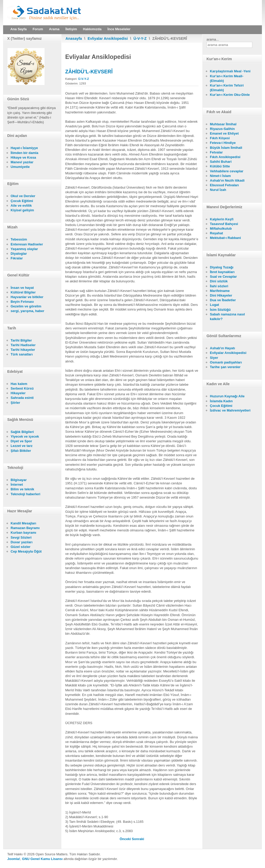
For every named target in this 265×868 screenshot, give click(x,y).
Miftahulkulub (221, 228)
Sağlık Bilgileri (22, 432)
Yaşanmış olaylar (24, 249)
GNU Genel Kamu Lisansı (42, 859)
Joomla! (14, 859)
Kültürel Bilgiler (23, 292)
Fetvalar (216, 152)
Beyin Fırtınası (22, 302)
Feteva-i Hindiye (223, 143)
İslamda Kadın (221, 401)
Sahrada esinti (22, 398)
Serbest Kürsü (22, 388)
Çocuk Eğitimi (22, 201)
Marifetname (220, 291)
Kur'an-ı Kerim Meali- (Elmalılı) (227, 78)
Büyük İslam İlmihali (226, 148)
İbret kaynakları (222, 272)
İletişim (71, 29)
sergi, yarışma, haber (27, 311)
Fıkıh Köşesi (220, 138)
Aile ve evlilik (21, 206)
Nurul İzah (218, 190)
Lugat (214, 305)
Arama (54, 29)
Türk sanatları (22, 354)
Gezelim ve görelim (26, 306)
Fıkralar (17, 258)
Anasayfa (74, 38)
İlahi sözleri (219, 286)
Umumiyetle (20, 167)
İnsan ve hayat (22, 288)
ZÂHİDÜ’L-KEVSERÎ (89, 72)
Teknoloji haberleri (25, 494)
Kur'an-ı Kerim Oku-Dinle (230, 95)
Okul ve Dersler (23, 196)
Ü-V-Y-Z (140, 38)
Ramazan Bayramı (25, 528)
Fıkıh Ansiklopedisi (225, 157)
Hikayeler (18, 393)
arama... (213, 39)
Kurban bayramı (23, 533)
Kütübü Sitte (220, 166)
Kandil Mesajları (23, 523)
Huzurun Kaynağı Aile (227, 396)
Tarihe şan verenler (225, 367)
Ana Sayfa (19, 29)
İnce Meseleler (119, 29)
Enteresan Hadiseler (27, 244)
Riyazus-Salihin (222, 129)
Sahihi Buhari (221, 162)
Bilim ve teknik (22, 489)
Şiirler (15, 403)
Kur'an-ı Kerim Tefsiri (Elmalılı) (227, 88)
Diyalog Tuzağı (222, 267)
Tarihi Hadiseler (23, 345)
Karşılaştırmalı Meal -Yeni (230, 71)
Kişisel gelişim (22, 210)
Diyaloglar (19, 254)
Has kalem (19, 384)
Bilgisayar (19, 480)
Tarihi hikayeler (23, 350)
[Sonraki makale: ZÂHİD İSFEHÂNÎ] (138, 839)
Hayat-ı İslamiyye (24, 148)
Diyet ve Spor (21, 441)
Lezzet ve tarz (22, 446)
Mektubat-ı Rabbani (225, 238)
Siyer (214, 358)
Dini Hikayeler (221, 295)
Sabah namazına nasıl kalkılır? (227, 317)
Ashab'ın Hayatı (222, 348)
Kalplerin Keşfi (222, 219)
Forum (38, 29)
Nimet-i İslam (220, 176)
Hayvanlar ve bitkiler (27, 297)
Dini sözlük (219, 281)
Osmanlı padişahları (226, 362)
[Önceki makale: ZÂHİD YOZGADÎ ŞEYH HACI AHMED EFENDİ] (126, 839)
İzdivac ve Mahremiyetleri (230, 410)
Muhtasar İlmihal (223, 124)
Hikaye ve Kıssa (23, 157)
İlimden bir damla (24, 153)
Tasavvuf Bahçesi (224, 224)
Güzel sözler (21, 547)
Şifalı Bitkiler (21, 451)
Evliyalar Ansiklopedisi (108, 38)
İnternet (17, 485)
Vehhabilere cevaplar (227, 171)
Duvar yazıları (22, 542)
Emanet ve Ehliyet (224, 133)
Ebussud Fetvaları (224, 185)
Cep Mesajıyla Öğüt (26, 551)
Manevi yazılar (22, 162)
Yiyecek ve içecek (25, 436)
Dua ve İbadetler (223, 300)
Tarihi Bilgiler (21, 340)
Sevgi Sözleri (21, 537)
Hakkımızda (92, 29)
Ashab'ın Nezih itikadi (227, 180)
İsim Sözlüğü (220, 310)
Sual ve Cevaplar (223, 277)
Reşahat (216, 233)
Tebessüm (19, 239)
